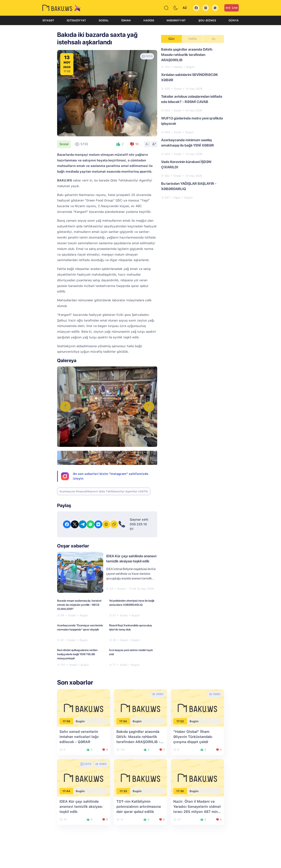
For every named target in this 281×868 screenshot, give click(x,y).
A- (147, 144)
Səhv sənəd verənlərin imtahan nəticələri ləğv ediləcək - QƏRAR (79, 737)
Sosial (104, 20)
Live (232, 8)
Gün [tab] (172, 39)
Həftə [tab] (193, 39)
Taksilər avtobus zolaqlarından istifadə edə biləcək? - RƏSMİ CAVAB (192, 99)
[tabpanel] (193, 123)
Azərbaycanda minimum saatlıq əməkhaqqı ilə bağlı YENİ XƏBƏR (187, 143)
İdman (126, 20)
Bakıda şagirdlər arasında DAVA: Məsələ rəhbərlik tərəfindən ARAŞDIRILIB (187, 55)
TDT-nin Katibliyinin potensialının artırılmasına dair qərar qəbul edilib (139, 807)
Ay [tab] (214, 39)
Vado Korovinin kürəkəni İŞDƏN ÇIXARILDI (186, 164)
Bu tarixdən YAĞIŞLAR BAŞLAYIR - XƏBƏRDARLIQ (189, 186)
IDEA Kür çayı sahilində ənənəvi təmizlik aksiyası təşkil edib (81, 807)
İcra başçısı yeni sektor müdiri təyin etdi (131, 652)
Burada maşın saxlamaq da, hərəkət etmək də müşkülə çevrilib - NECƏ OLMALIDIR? (79, 605)
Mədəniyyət (176, 20)
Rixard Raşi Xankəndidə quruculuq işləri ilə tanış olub (130, 627)
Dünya (234, 20)
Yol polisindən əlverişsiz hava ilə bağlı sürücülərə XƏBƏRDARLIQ (132, 603)
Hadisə (149, 20)
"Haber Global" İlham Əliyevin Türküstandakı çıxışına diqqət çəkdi (193, 737)
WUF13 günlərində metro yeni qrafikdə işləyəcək (192, 121)
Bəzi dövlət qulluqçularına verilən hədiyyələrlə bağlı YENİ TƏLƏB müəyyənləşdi (77, 654)
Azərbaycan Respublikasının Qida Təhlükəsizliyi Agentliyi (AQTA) (104, 491)
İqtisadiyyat (76, 20)
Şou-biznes (207, 20)
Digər (177, 198)
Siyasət (48, 20)
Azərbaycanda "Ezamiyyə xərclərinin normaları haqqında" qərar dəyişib (80, 627)
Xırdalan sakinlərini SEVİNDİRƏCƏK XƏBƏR (190, 77)
